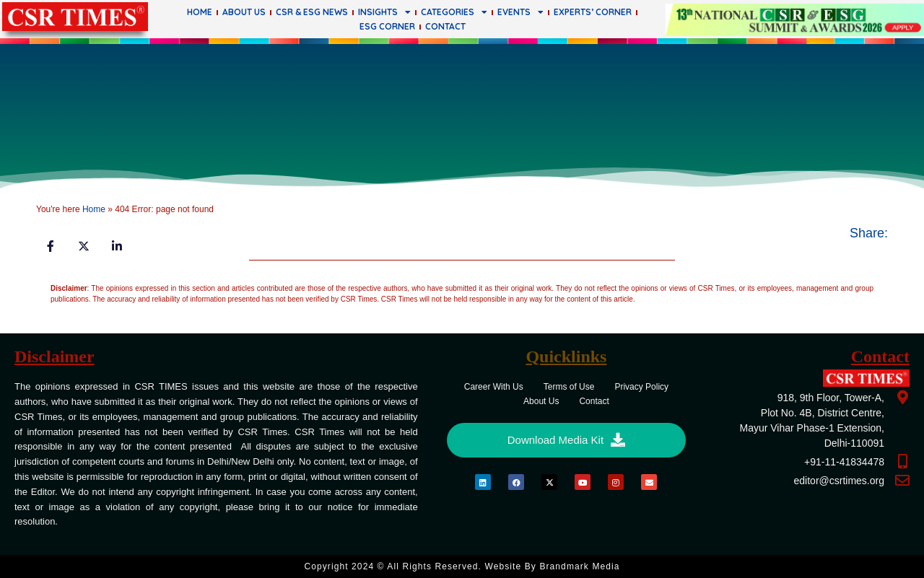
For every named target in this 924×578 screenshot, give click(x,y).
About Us (244, 12)
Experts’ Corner (593, 12)
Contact (445, 26)
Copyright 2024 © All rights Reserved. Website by (462, 566)
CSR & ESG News (312, 12)
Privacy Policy (641, 387)
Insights (384, 12)
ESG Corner (387, 26)
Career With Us (494, 387)
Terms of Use (569, 387)
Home (200, 12)
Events (520, 12)
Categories (454, 12)
